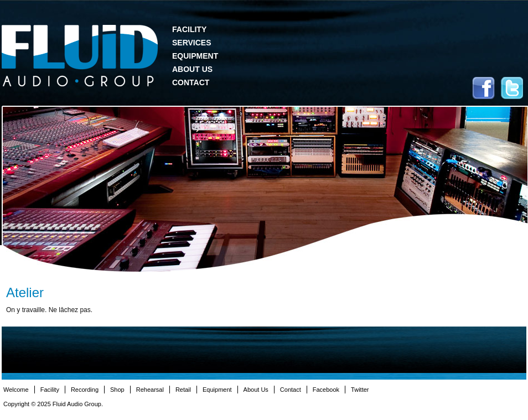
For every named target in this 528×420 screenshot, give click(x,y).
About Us (192, 69)
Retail (183, 390)
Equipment (195, 56)
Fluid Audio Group (80, 56)
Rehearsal (150, 390)
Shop (117, 390)
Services (192, 43)
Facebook (483, 88)
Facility (189, 29)
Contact (191, 82)
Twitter (512, 88)
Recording (85, 390)
